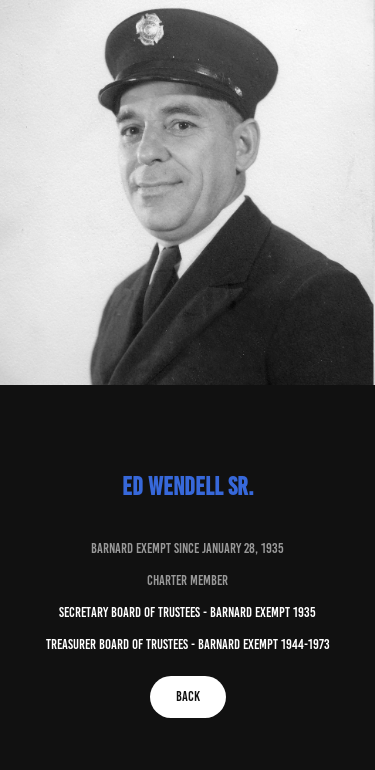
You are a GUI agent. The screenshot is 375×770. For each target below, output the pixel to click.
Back (188, 696)
